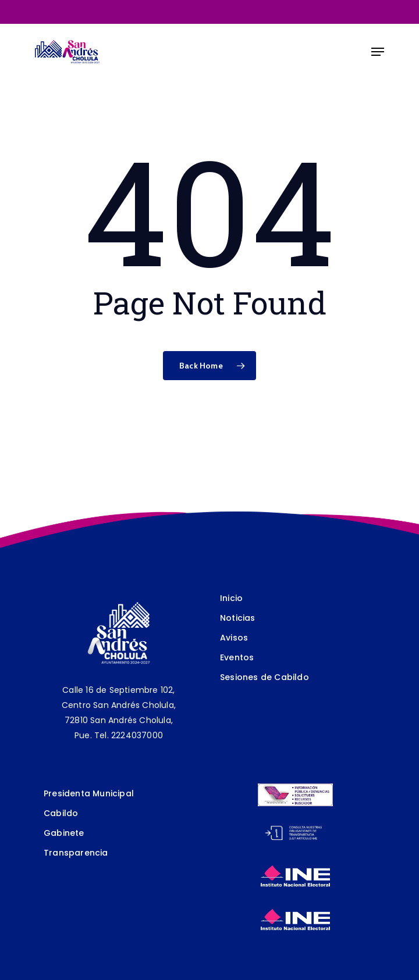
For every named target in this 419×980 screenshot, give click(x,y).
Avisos (234, 638)
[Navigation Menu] (378, 52)
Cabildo (61, 813)
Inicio (231, 598)
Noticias (238, 618)
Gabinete (64, 833)
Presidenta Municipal (89, 793)
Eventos (237, 657)
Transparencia (76, 853)
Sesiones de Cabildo (264, 677)
